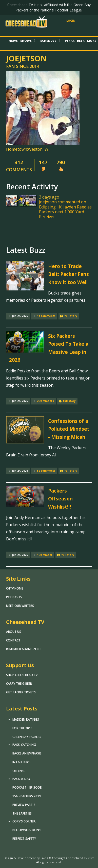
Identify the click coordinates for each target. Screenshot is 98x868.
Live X (44, 858)
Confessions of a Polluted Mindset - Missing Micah (69, 429)
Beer (81, 41)
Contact (13, 640)
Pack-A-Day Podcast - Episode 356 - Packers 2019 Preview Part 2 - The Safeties (27, 796)
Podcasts (14, 597)
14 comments (46, 316)
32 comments (46, 471)
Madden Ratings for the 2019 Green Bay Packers (27, 728)
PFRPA (70, 41)
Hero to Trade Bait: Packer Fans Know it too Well (68, 274)
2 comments (45, 401)
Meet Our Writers (20, 606)
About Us (14, 632)
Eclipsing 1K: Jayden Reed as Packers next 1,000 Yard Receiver (65, 212)
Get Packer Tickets (21, 692)
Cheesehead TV (77, 858)
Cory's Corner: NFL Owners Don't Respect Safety (27, 830)
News (13, 41)
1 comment (45, 555)
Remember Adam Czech (23, 649)
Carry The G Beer (19, 684)
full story (71, 316)
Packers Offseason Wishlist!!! (60, 499)
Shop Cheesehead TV (22, 675)
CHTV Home (15, 588)
